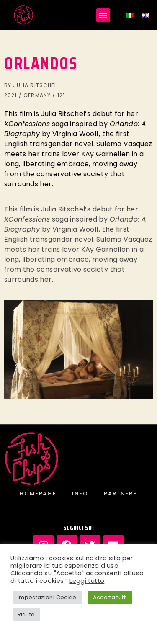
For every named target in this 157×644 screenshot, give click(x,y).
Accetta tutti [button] (110, 597)
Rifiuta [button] (26, 614)
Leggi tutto (87, 581)
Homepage (38, 493)
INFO (80, 493)
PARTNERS (120, 493)
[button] (103, 15)
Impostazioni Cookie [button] (47, 597)
